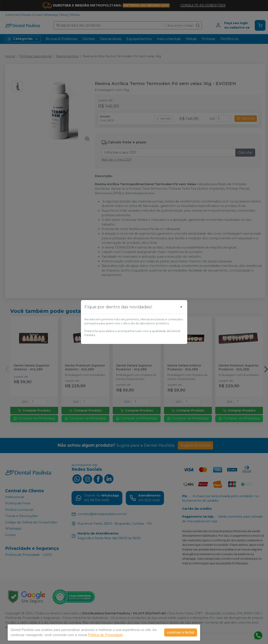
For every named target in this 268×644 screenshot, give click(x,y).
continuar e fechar (181, 632)
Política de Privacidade (105, 635)
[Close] (181, 307)
